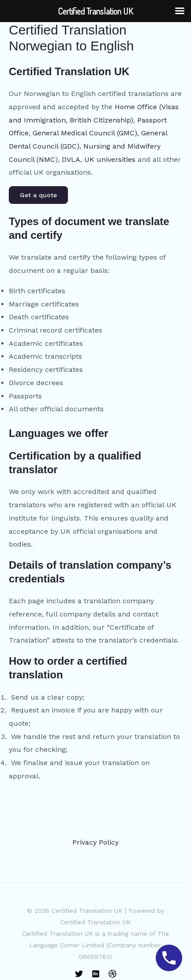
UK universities (110, 159)
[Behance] (96, 974)
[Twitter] (79, 974)
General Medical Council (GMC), (86, 133)
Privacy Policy (95, 842)
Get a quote (38, 195)
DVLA (71, 159)
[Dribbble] (112, 974)
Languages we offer (58, 433)
